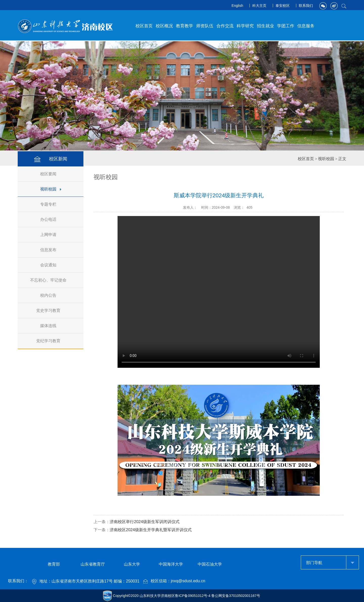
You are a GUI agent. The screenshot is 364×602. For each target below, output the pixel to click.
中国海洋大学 (171, 564)
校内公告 (51, 295)
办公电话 (51, 219)
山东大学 (132, 564)
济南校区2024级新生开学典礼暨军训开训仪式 (151, 530)
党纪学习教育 (51, 341)
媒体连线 (51, 326)
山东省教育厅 (93, 564)
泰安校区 (283, 6)
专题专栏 (51, 204)
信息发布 (51, 250)
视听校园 (51, 189)
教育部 (54, 564)
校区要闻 (51, 174)
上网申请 (51, 235)
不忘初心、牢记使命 (51, 280)
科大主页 (259, 6)
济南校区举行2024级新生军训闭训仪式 (145, 522)
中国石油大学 (210, 564)
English (237, 6)
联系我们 (306, 6)
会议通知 (51, 265)
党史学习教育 (51, 310)
